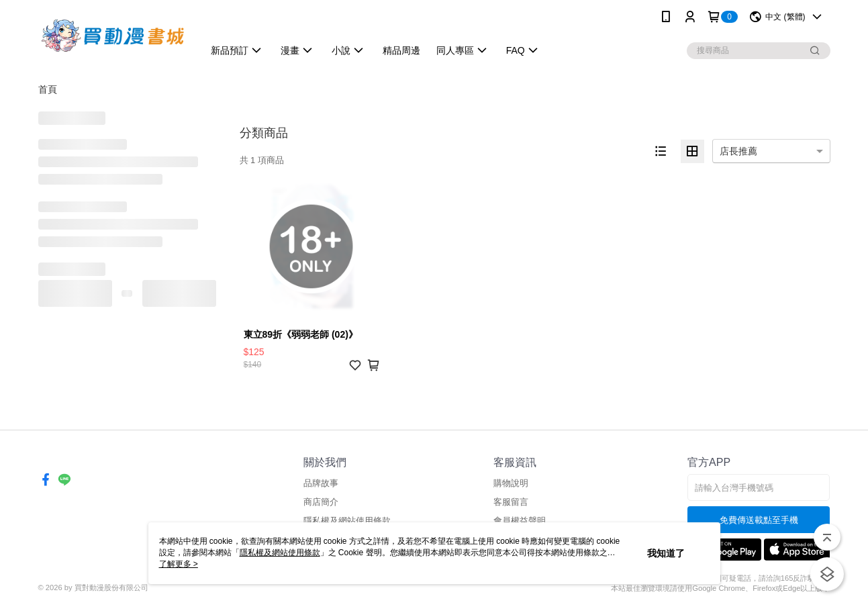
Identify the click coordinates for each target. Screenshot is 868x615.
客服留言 (511, 502)
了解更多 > (179, 564)
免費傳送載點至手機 (759, 520)
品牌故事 (321, 483)
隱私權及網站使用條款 (347, 521)
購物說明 (511, 483)
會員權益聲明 (520, 521)
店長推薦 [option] (738, 151)
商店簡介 (321, 502)
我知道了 (666, 553)
